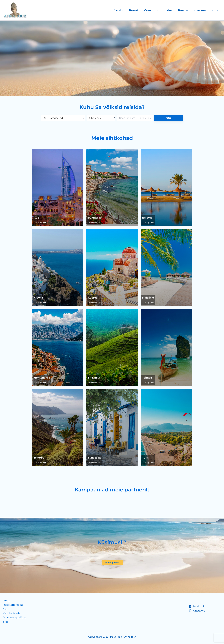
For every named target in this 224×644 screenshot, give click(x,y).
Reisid (134, 10)
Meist (6, 600)
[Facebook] (197, 607)
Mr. (5, 609)
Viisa (147, 10)
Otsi (169, 118)
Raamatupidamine (192, 10)
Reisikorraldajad (13, 605)
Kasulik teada (12, 613)
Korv (215, 10)
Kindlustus (164, 10)
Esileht (118, 10)
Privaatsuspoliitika (15, 618)
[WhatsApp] (197, 611)
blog (6, 622)
